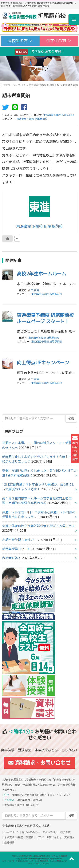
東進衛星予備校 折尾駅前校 (44, 85)
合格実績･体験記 (14, 837)
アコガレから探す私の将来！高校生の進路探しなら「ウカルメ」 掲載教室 (40, 856)
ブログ (22, 85)
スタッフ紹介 (50, 832)
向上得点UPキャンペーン (43, 363)
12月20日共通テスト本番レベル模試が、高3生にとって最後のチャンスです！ (38, 487)
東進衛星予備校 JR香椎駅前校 (21, 805)
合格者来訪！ (12, 558)
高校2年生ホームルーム (42, 274)
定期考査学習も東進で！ (19, 540)
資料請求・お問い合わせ (39, 763)
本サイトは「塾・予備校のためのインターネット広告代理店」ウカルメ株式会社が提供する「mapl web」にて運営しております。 (40, 862)
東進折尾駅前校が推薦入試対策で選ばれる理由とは (38, 526)
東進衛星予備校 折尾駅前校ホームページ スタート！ (45, 318)
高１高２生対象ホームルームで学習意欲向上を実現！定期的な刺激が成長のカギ (37, 501)
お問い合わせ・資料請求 (60, 837)
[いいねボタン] (7, 239)
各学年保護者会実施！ (40, 52)
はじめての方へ (31, 832)
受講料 (30, 837)
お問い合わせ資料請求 (75, 448)
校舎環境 (66, 832)
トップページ (8, 85)
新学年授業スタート (16, 549)
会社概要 (9, 842)
